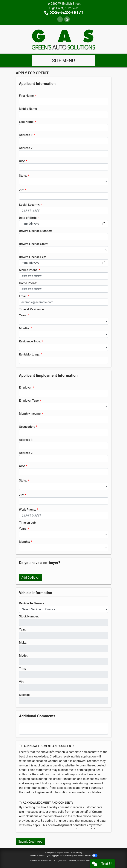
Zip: (22, 190)
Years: (23, 315)
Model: (24, 656)
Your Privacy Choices (85, 856)
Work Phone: (28, 510)
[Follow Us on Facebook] (60, 19)
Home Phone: (28, 283)
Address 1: (26, 135)
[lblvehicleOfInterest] (64, 609)
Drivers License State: (34, 244)
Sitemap (68, 856)
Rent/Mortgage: (30, 354)
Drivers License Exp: (33, 257)
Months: (25, 328)
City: (22, 161)
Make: (23, 643)
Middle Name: (28, 109)
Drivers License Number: (35, 231)
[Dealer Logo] (64, 39)
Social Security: (29, 205)
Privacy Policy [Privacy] (76, 853)
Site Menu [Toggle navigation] (64, 60)
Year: (22, 629)
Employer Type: (29, 401)
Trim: (23, 669)
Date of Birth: (28, 218)
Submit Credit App (30, 842)
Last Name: (27, 122)
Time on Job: (28, 523)
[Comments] (64, 729)
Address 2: (26, 148)
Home (47, 853)
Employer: (26, 388)
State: (23, 176)
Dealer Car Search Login (40, 856)
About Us (55, 853)
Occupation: (27, 427)
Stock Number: (29, 616)
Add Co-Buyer (31, 578)
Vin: (22, 682)
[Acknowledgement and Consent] (20, 746)
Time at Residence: (32, 309)
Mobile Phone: (29, 270)
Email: (23, 296)
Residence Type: (30, 341)
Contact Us (65, 853)
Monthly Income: (30, 414)
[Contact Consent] (20, 803)
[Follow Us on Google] (67, 19)
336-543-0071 (67, 13)
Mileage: (25, 695)
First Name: (27, 96)
